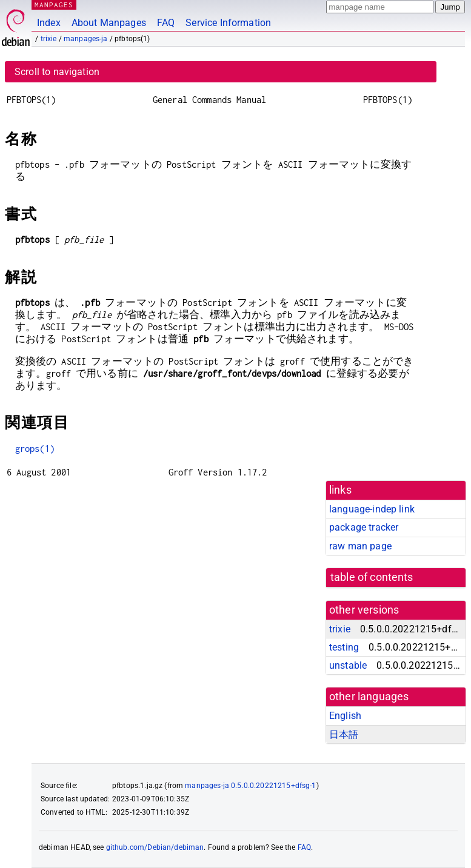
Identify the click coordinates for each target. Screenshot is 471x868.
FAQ (166, 23)
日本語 (344, 734)
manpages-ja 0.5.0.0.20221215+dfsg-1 (250, 786)
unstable (348, 665)
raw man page (360, 546)
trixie (49, 39)
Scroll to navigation (57, 72)
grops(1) (35, 449)
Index (49, 23)
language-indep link (372, 509)
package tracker (364, 527)
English (345, 716)
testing (344, 647)
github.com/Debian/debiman (155, 847)
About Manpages (109, 23)
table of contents (372, 577)
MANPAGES (54, 5)
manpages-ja (86, 39)
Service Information (228, 23)
